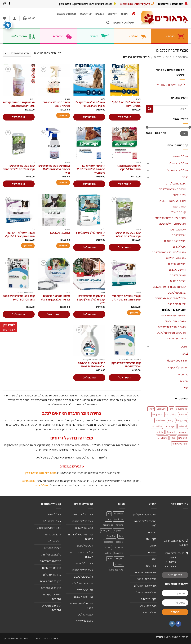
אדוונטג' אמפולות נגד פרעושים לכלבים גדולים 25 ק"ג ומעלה (91, 169)
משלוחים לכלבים (66, 14)
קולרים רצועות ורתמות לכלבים (169, 287)
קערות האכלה (178, 212)
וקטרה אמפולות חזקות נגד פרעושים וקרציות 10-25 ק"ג (20, 235)
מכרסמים (64, 36)
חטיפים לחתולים (53, 548)
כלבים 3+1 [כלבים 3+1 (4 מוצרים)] (163, 438)
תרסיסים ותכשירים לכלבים (171, 333)
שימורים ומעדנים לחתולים (52, 597)
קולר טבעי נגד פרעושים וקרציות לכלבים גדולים (128, 235)
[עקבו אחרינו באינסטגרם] (5, 4)
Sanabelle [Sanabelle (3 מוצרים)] (171, 432)
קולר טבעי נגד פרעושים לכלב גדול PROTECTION (19, 298)
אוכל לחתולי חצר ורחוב (49, 528)
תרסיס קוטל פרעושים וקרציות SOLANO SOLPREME (19, 104)
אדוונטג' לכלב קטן (60, 233)
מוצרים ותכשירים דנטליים (172, 327)
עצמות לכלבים (178, 275)
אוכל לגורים (179, 247)
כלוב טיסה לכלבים (176, 338)
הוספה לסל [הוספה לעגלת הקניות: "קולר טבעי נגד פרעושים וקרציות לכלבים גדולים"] (125, 247)
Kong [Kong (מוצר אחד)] (171, 420)
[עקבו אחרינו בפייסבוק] (9, 4)
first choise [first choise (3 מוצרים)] (171, 414)
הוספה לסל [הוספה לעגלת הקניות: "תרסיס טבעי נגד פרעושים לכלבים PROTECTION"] (89, 377)
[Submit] (149, 109)
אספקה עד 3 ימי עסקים (171, 4)
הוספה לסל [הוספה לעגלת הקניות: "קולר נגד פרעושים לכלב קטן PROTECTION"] (125, 377)
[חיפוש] (108, 23)
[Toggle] (148, 163)
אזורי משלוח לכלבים (146, 572)
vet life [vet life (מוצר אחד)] (160, 432)
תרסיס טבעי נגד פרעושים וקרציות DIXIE (56, 104)
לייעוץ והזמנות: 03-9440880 (135, 4)
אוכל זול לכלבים (177, 264)
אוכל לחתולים (181, 156)
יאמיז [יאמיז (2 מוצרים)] (173, 438)
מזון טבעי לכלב (85, 590)
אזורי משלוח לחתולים (145, 586)
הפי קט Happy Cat (178, 367)
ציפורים (101, 36)
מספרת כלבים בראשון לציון (145, 523)
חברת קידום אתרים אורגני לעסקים (18, 638)
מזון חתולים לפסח (52, 568)
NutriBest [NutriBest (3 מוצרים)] (160, 420)
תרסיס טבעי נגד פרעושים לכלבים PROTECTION (92, 365)
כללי (186, 388)
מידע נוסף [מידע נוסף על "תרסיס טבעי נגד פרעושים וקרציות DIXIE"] (63, 115)
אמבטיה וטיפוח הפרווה (174, 315)
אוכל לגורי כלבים (84, 528)
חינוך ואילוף (179, 195)
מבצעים (100, 14)
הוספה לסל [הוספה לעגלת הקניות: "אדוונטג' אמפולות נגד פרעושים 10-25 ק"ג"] (125, 184)
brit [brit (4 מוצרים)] (171, 409)
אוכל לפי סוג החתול (178, 170)
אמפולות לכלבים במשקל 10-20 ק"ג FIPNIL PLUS (90, 104)
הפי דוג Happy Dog (178, 360)
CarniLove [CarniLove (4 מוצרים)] (162, 409)
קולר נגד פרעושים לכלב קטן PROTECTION (126, 365)
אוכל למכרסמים (148, 606)
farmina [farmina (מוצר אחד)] (183, 414)
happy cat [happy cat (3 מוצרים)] (157, 414)
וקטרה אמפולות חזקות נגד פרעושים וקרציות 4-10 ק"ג (126, 298)
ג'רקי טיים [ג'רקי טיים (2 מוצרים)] (183, 438)
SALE (185, 354)
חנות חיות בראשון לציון (145, 514)
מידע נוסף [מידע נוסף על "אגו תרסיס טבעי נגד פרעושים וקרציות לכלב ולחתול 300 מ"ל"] (63, 182)
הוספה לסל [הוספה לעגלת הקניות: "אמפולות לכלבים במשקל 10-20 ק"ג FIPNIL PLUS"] (89, 117)
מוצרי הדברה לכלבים (174, 310)
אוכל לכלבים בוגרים (175, 241)
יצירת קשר (86, 14)
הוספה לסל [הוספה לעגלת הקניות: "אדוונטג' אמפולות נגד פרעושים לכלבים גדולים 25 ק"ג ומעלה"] (89, 184)
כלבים (176, 36)
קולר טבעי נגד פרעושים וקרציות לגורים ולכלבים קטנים (19, 168)
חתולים (139, 36)
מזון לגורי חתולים (52, 575)
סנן (184, 133)
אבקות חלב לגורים (176, 183)
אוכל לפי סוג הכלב (179, 163)
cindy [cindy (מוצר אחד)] (151, 409)
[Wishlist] (4, 18)
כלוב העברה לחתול (51, 555)
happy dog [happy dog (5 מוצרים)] (182, 420)
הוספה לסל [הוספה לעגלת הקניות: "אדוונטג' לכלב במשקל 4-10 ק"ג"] (89, 247)
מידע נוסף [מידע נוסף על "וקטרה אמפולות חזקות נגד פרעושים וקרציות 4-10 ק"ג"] (134, 313)
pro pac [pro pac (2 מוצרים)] (183, 432)
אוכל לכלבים (179, 235)
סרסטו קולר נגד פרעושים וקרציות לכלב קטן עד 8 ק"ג (55, 298)
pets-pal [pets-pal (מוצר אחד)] (183, 426)
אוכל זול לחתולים (52, 521)
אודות (124, 14)
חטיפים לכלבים (177, 270)
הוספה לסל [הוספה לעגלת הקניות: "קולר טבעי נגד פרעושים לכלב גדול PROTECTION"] (19, 314)
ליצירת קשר (175, 575)
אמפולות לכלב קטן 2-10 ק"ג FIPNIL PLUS (125, 104)
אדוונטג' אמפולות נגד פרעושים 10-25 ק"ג (129, 168)
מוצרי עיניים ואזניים (175, 321)
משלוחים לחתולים (124, 23)
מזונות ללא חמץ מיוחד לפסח (170, 218)
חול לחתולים (55, 541)
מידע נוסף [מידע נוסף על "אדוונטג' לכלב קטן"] (63, 246)
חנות (168, 57)
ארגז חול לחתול (53, 534)
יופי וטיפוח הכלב (177, 304)
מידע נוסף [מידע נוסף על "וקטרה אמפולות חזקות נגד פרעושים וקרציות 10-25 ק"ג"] (28, 246)
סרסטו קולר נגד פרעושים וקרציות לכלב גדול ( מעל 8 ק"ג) (91, 300)
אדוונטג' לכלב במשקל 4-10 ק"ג (90, 235)
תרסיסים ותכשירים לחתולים (51, 608)
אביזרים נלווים (178, 281)
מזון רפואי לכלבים (176, 258)
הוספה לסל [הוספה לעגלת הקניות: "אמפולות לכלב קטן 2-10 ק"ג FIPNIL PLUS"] (125, 117)
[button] (29, 18)
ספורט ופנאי (179, 206)
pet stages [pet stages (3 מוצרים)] (170, 426)
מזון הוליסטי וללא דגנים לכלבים (169, 252)
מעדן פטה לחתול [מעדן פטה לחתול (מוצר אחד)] (180, 444)
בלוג (154, 559)
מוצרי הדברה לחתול (51, 561)
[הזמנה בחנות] (17, 53)
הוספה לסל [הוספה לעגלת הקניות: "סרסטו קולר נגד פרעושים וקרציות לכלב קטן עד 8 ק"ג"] (54, 314)
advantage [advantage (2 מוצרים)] (182, 409)
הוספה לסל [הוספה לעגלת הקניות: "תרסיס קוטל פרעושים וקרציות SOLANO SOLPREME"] (19, 117)
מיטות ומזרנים (178, 229)
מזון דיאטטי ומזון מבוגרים (172, 201)
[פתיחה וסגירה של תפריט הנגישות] (8, 25)
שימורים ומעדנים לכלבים (172, 189)
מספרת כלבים (25, 36)
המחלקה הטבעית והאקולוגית (170, 298)
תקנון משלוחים (149, 599)
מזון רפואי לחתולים (51, 588)
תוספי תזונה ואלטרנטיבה (172, 224)
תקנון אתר (151, 539)
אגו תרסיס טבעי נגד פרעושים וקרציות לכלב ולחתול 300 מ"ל (54, 169)
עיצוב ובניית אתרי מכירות (46, 638)
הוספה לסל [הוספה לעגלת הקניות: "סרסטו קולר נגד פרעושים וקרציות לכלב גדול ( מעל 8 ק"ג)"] (89, 314)
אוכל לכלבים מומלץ (83, 514)
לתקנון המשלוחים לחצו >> (171, 85)
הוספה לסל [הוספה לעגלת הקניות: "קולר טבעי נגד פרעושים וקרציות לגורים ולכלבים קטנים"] (19, 184)
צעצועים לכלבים (177, 293)
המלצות (113, 14)
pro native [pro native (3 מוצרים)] (157, 426)
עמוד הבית (182, 57)
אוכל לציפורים (149, 612)
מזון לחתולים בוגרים (51, 581)
